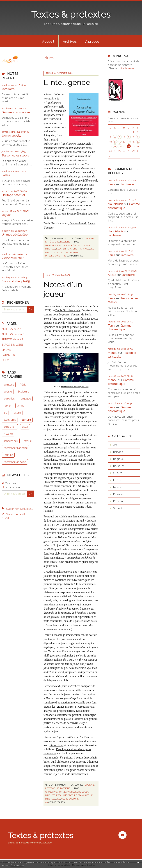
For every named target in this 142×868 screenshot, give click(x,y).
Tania (111, 184)
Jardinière (8, 89)
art (5, 413)
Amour (21, 406)
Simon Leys (57, 745)
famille (28, 441)
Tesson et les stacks (15, 155)
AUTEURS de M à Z (13, 334)
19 (120, 146)
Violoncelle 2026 (13, 258)
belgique (26, 398)
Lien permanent (56, 238)
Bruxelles (119, 466)
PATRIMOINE (9, 355)
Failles (6, 175)
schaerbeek (11, 441)
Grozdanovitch (79, 774)
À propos (92, 41)
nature (17, 413)
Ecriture (8, 455)
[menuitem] (48, 41)
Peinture (119, 501)
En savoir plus (17, 865)
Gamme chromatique (16, 112)
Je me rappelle (12, 135)
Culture (90, 238)
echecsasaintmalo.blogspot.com (75, 386)
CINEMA (6, 350)
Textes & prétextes (71, 14)
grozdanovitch (54, 245)
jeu (58, 252)
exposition (10, 427)
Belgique (118, 459)
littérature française (16, 448)
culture (26, 420)
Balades (118, 452)
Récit (23, 384)
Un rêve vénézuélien (15, 235)
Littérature (52, 242)
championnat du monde (70, 533)
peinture (9, 384)
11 (115, 142)
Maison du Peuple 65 (16, 281)
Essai (25, 427)
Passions (65, 242)
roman (7, 406)
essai (59, 249)
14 (129, 142)
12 (120, 142)
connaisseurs (51, 443)
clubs (65, 252)
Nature (117, 487)
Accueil (48, 41)
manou (113, 353)
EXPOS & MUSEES (12, 345)
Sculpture (24, 391)
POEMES (7, 360)
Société (118, 508)
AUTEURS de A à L (12, 329)
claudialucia (116, 204)
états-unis (10, 420)
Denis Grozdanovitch (68, 310)
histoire (8, 434)
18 (115, 146)
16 (138, 142)
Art (115, 445)
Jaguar (6, 215)
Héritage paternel (13, 195)
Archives (70, 41)
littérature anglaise (15, 462)
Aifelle (112, 275)
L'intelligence (67, 82)
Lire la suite (127, 68)
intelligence (53, 256)
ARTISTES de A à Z (12, 339)
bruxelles (9, 398)
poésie (8, 391)
